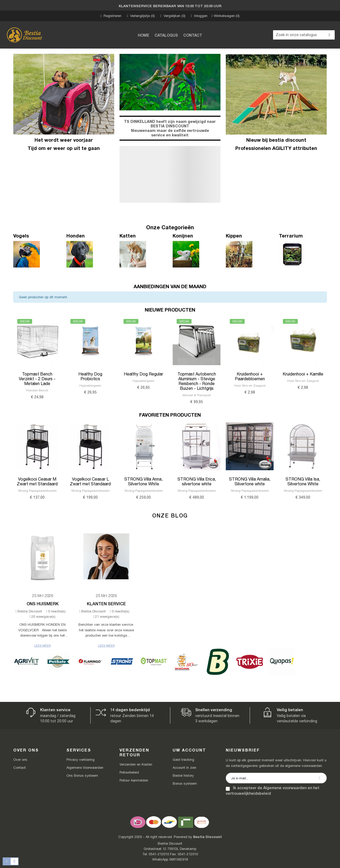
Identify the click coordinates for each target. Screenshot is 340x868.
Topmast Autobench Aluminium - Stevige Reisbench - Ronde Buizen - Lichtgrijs (197, 381)
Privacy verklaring (80, 760)
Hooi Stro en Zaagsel (250, 386)
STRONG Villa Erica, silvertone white (197, 481)
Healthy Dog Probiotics (90, 376)
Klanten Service (106, 604)
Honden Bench (37, 390)
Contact (20, 768)
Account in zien (184, 768)
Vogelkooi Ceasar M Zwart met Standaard (37, 481)
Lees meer (43, 645)
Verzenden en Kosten (136, 764)
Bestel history (183, 776)
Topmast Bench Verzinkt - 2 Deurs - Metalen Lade (37, 379)
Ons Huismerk (43, 604)
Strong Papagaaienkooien (37, 491)
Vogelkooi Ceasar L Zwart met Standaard (90, 481)
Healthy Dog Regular (143, 374)
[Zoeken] (304, 35)
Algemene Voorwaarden (85, 768)
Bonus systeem (185, 783)
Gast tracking (183, 760)
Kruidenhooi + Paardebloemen (250, 376)
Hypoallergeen (90, 386)
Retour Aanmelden (134, 780)
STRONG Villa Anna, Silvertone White (143, 481)
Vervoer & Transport (197, 395)
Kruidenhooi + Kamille (303, 374)
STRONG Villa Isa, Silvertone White (303, 481)
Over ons (20, 760)
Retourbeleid (129, 772)
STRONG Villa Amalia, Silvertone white (250, 481)
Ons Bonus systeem (82, 776)
